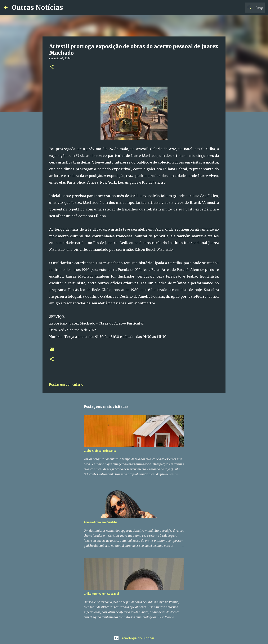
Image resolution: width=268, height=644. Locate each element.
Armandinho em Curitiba (101, 522)
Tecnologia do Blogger (134, 638)
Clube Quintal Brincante (100, 451)
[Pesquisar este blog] (243, 8)
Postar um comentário (66, 384)
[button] (52, 67)
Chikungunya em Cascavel (101, 594)
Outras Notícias (37, 8)
